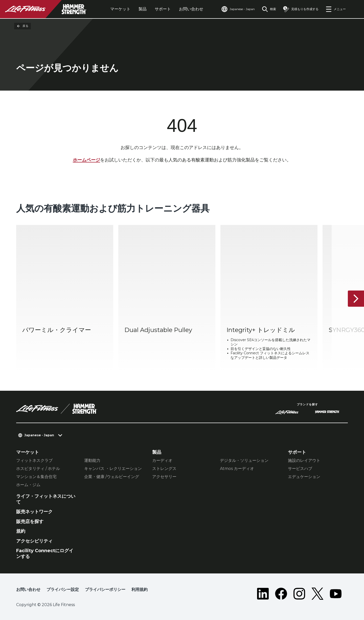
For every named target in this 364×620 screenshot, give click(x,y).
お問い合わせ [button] (28, 590)
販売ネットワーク (34, 512)
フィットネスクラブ (34, 460)
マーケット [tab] (120, 9)
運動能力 (92, 460)
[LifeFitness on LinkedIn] (263, 594)
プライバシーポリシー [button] (105, 590)
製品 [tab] (143, 9)
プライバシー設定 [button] (63, 590)
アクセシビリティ (34, 541)
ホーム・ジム (28, 485)
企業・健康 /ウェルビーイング (112, 477)
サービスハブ (300, 469)
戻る (22, 26)
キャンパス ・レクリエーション (113, 469)
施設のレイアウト (304, 460)
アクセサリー (164, 477)
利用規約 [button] (140, 590)
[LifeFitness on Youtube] (336, 594)
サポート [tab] (163, 9)
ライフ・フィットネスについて (46, 499)
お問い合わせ (191, 9)
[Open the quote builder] (301, 9)
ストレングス (164, 469)
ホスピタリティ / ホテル (38, 469)
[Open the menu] (336, 9)
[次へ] (356, 299)
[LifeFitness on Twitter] (317, 594)
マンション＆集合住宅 (36, 477)
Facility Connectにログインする (45, 554)
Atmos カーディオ (237, 469)
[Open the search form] (269, 9)
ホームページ (86, 160)
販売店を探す (30, 522)
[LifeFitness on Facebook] (281, 594)
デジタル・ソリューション (244, 460)
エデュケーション (304, 477)
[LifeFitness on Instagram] (299, 594)
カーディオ (162, 460)
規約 (21, 531)
